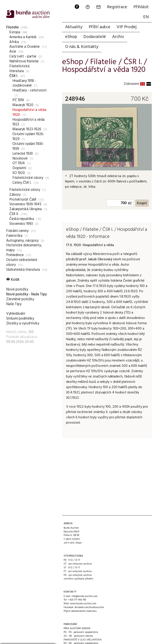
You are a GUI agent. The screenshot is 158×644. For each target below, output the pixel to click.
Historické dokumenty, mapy (24, 248)
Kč (130, 203)
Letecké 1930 (23, 154)
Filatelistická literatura (19, 69)
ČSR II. (14, 214)
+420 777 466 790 (77, 600)
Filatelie (12, 27)
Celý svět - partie (23, 56)
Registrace (117, 7)
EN (146, 17)
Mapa (78, 543)
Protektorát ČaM (23, 200)
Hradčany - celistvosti (29, 90)
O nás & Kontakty (82, 47)
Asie (13, 52)
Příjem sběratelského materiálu (80, 611)
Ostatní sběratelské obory (22, 262)
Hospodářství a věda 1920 (29, 112)
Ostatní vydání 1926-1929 (28, 137)
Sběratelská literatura (23, 270)
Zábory (15, 195)
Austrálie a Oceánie (24, 47)
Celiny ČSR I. (22, 183)
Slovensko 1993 (21, 224)
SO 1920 (19, 173)
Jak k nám (69, 543)
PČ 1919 (18, 100)
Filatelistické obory (28, 178)
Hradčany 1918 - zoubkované (24, 83)
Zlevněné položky (20, 299)
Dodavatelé (95, 37)
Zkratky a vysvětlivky (23, 323)
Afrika (14, 42)
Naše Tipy (14, 304)
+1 (144, 163)
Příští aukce (99, 27)
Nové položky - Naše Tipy (26, 294)
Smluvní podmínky (20, 319)
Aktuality (74, 27)
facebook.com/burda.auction (89, 607)
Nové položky (17, 289)
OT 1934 (19, 163)
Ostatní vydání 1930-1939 (28, 146)
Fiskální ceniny (17, 231)
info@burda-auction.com (85, 596)
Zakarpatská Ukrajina (25, 209)
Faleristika (14, 236)
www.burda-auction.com (83, 604)
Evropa (15, 32)
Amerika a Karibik (23, 37)
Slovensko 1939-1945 (25, 204)
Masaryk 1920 (23, 105)
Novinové (20, 159)
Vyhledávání (16, 314)
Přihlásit (141, 7)
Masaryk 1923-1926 (27, 129)
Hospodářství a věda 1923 (28, 122)
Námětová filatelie (24, 61)
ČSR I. (14, 76)
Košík (13, 280)
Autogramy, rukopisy (22, 241)
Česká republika (22, 219)
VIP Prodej (127, 27)
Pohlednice (15, 255)
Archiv (118, 37)
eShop (71, 37)
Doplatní (19, 168)
